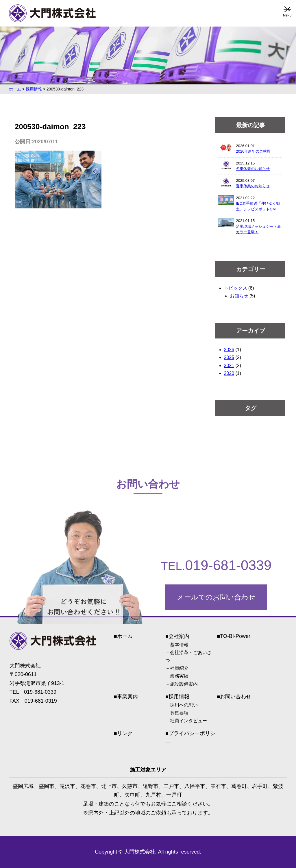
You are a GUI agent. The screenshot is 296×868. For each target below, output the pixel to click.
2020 (229, 373)
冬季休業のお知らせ (253, 169)
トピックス (236, 288)
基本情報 (179, 645)
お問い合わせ (236, 697)
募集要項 (179, 713)
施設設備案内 (184, 684)
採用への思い (184, 705)
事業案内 (127, 697)
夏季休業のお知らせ (253, 186)
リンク (125, 733)
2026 (229, 350)
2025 (229, 357)
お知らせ (239, 296)
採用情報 (179, 697)
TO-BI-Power (235, 636)
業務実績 (179, 676)
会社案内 (179, 636)
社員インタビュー (188, 721)
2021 (229, 365)
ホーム (125, 636)
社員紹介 (179, 668)
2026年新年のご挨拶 (253, 151)
